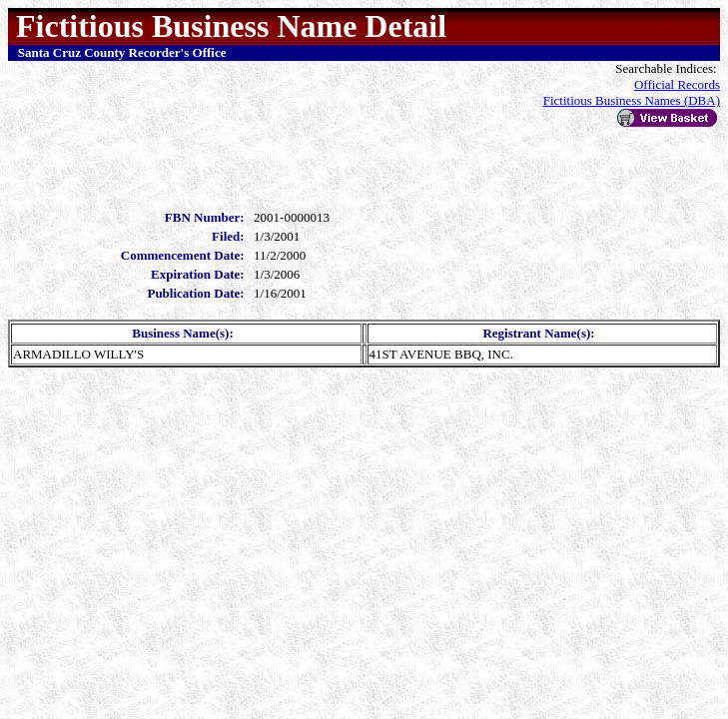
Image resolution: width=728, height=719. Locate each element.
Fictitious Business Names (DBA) (632, 100)
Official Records (677, 84)
